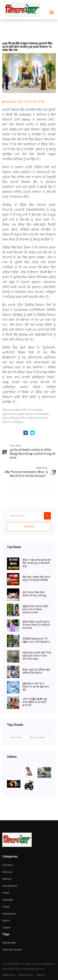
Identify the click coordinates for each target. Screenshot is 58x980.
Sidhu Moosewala (37, 737)
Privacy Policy (26, 975)
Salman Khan (16, 737)
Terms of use (9, 975)
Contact (41, 975)
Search (29, 527)
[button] (51, 12)
